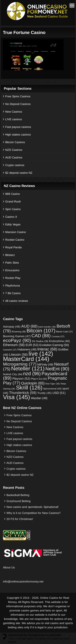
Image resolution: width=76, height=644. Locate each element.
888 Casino (13, 194)
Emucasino (12, 270)
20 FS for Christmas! (20, 519)
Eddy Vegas (13, 224)
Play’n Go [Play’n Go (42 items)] (39, 379)
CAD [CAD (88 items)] (41, 336)
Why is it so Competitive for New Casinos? (34, 513)
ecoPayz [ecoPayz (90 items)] (17, 340)
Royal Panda (13, 247)
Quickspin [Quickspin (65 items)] (33, 383)
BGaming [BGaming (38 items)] (19, 332)
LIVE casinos (14, 119)
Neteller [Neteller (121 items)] (28, 368)
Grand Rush (13, 201)
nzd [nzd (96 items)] (32, 373)
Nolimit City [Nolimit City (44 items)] (13, 374)
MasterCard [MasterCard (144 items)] (26, 359)
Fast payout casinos (18, 127)
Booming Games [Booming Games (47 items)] (17, 336)
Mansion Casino (16, 232)
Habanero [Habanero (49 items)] (27, 349)
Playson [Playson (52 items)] (21, 378)
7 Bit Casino (13, 293)
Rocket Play (13, 278)
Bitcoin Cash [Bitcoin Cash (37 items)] (64, 332)
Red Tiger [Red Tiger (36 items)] (53, 384)
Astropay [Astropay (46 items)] (12, 327)
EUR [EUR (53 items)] (32, 345)
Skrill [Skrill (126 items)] (29, 388)
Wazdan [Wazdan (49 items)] (39, 398)
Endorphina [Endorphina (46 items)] (59, 341)
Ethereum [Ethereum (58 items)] (14, 345)
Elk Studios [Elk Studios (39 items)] (40, 341)
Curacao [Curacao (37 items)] (58, 336)
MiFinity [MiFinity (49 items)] (45, 365)
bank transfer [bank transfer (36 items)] (47, 327)
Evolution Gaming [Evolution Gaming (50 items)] (54, 345)
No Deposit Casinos (18, 104)
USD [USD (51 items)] (59, 393)
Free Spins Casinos (18, 96)
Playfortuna (13, 286)
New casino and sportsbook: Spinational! (33, 507)
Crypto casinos (15, 165)
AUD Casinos (14, 157)
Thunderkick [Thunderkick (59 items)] (23, 393)
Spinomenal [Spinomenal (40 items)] (52, 389)
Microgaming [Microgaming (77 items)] (20, 364)
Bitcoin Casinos (15, 142)
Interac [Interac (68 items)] (47, 349)
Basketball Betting (18, 495)
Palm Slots (12, 263)
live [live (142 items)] (41, 354)
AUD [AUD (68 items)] (29, 326)
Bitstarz (10, 255)
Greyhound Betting (19, 501)
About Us (9, 567)
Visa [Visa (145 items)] (17, 397)
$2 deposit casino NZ (19, 173)
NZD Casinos (14, 150)
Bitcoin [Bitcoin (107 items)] (41, 331)
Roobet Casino (15, 240)
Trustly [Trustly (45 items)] (44, 393)
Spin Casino (13, 209)
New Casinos (14, 112)
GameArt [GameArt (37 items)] (10, 350)
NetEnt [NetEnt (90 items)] (57, 369)
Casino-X (11, 217)
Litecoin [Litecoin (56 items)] (18, 355)
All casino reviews (17, 301)
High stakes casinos (18, 135)
